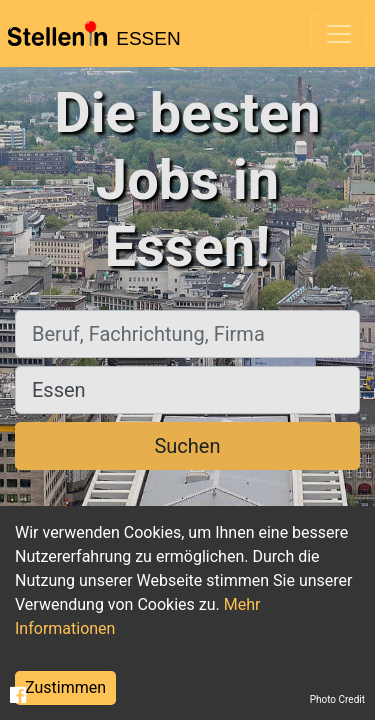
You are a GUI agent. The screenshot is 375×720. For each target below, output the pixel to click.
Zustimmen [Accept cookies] (65, 687)
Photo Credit (337, 699)
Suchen (187, 446)
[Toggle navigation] (339, 34)
